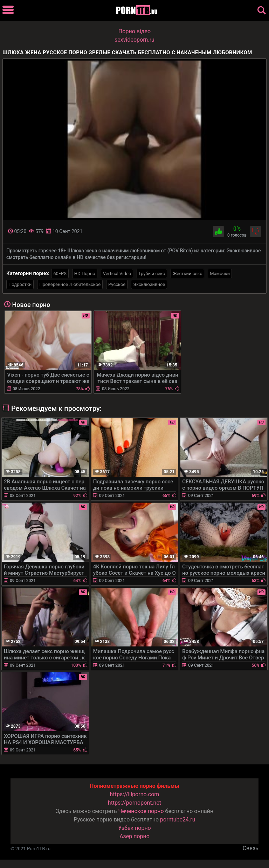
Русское (117, 284)
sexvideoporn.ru (134, 40)
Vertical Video (117, 274)
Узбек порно (134, 828)
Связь (251, 848)
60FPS (60, 274)
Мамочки (220, 274)
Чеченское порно (141, 811)
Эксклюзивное (149, 284)
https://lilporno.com (135, 794)
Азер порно (134, 836)
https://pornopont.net (134, 803)
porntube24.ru (178, 820)
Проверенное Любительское (70, 284)
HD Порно (85, 274)
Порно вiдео (134, 31)
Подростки (20, 284)
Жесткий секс (187, 274)
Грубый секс (152, 274)
